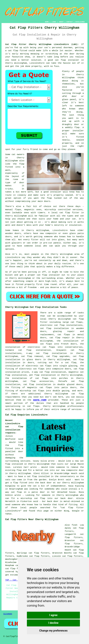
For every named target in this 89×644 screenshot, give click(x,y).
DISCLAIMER (80, 22)
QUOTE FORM (40, 400)
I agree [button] (53, 615)
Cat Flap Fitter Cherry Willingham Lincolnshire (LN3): (42, 44)
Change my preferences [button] (53, 631)
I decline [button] (53, 623)
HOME (47, 22)
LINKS (54, 22)
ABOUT (61, 22)
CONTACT (69, 22)
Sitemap (8, 614)
